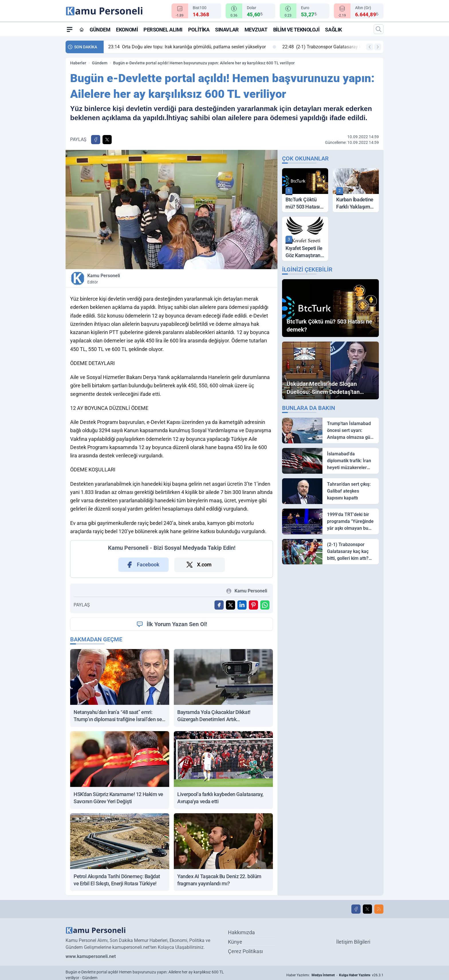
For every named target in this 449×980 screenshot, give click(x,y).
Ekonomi (127, 30)
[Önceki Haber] (370, 47)
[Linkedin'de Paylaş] (242, 605)
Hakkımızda (241, 932)
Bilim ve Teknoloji (296, 30)
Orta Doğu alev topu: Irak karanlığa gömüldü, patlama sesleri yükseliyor (192, 47)
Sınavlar (227, 30)
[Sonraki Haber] (378, 47)
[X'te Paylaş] (107, 140)
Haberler (78, 63)
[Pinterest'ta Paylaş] (253, 605)
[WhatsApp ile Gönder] (265, 605)
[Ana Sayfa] (82, 29)
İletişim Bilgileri (353, 942)
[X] (367, 909)
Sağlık (333, 30)
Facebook (142, 565)
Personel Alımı (163, 30)
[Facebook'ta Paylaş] (96, 140)
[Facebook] (356, 909)
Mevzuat (256, 30)
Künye (235, 942)
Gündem (100, 30)
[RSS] (379, 909)
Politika (199, 30)
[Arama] (379, 29)
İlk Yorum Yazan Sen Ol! (172, 624)
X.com (199, 565)
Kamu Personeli (128, 279)
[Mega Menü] (70, 29)
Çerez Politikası (245, 951)
